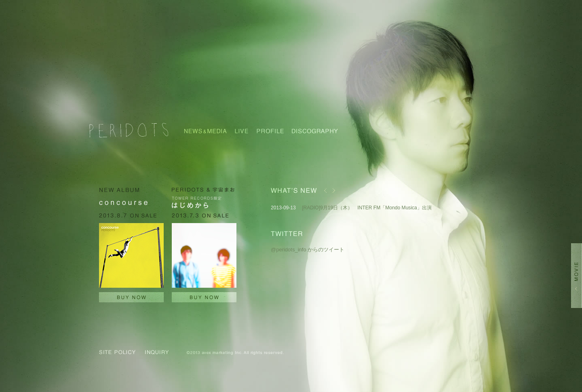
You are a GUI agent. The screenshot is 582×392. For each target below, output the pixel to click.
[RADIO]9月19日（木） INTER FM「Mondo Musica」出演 (367, 208)
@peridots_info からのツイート (308, 250)
